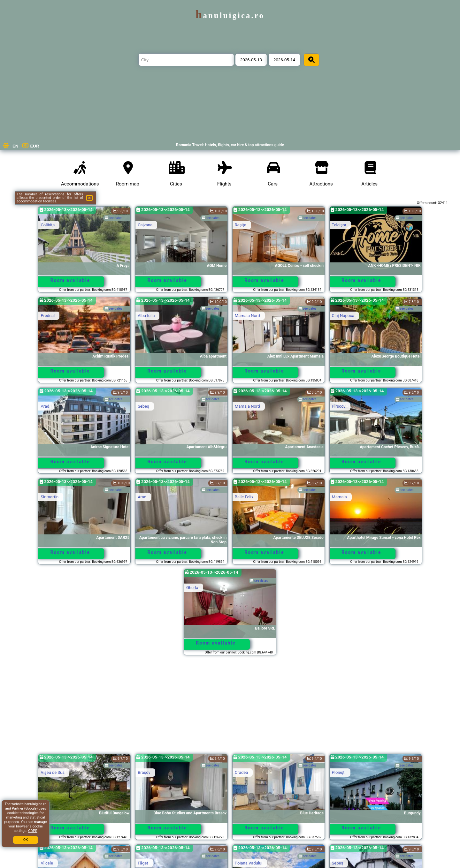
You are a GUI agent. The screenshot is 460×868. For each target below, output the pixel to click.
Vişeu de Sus (52, 772)
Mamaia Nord (247, 316)
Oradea (241, 772)
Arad (45, 406)
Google (31, 808)
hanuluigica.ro (230, 15)
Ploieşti (339, 772)
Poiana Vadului (249, 863)
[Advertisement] (230, 707)
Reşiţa (241, 225)
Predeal (48, 316)
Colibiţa (48, 225)
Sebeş (143, 406)
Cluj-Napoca (343, 316)
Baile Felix (244, 497)
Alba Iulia (146, 316)
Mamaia (339, 497)
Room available (70, 280)
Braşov (144, 772)
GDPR (33, 831)
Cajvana (145, 225)
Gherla (192, 588)
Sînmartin (50, 497)
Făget (143, 863)
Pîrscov (339, 406)
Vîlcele (47, 863)
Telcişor (339, 225)
